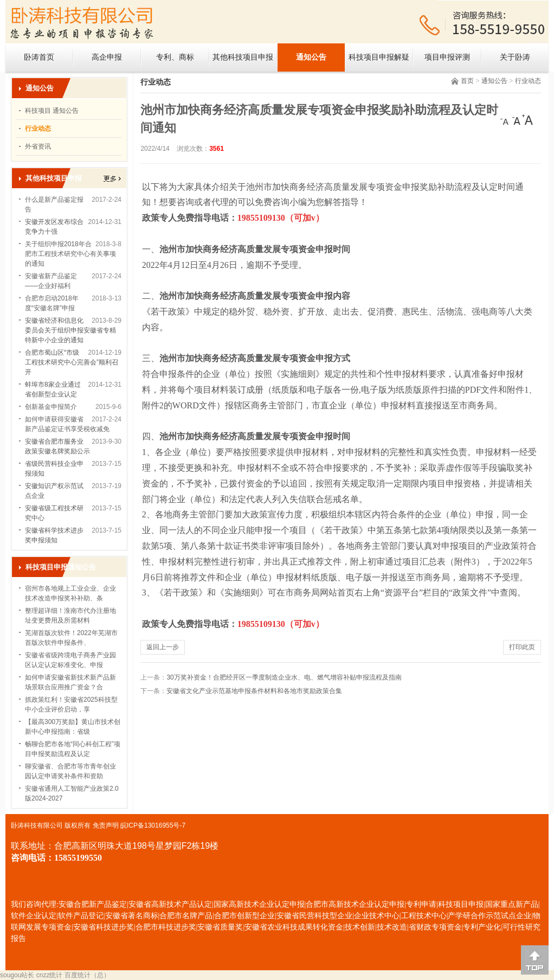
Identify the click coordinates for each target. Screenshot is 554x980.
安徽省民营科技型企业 (314, 916)
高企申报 (107, 57)
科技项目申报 (461, 904)
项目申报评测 (447, 57)
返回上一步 (163, 647)
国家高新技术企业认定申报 (259, 904)
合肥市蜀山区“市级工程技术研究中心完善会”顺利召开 (72, 362)
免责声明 (106, 825)
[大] (527, 120)
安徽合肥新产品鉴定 (93, 904)
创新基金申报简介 (51, 407)
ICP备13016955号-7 (156, 825)
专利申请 (421, 904)
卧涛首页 (39, 57)
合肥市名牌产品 (186, 916)
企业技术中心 (377, 916)
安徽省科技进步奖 (104, 927)
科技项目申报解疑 (379, 57)
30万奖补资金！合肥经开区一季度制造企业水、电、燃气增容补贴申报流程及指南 (284, 677)
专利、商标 (175, 57)
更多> (112, 179)
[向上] (535, 960)
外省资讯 (38, 146)
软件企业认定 (34, 916)
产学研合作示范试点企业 (489, 916)
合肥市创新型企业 (244, 916)
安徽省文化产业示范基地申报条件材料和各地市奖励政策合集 (254, 691)
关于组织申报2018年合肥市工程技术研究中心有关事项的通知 (70, 254)
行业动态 (528, 81)
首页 (467, 81)
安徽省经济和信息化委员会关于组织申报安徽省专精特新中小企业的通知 (70, 330)
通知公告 (311, 57)
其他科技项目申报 (243, 57)
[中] (517, 120)
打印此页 (522, 647)
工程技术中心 (424, 916)
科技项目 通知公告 (52, 111)
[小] (506, 120)
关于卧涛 (515, 57)
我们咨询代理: (35, 904)
